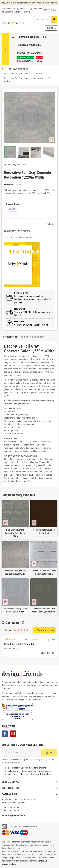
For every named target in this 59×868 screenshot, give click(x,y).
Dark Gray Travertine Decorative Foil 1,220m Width (15, 533)
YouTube (13, 734)
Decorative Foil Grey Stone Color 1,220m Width (15, 610)
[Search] (46, 19)
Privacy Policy (46, 774)
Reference (9, 184)
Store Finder (8, 9)
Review (8, 630)
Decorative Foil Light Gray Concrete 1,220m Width (15, 572)
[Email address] (21, 753)
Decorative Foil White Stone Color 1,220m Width (44, 572)
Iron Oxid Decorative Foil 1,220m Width (44, 532)
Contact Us (36, 9)
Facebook (5, 734)
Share (49, 224)
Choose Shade (13, 204)
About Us (22, 9)
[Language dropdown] (50, 10)
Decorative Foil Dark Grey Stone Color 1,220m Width (44, 610)
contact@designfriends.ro (16, 815)
